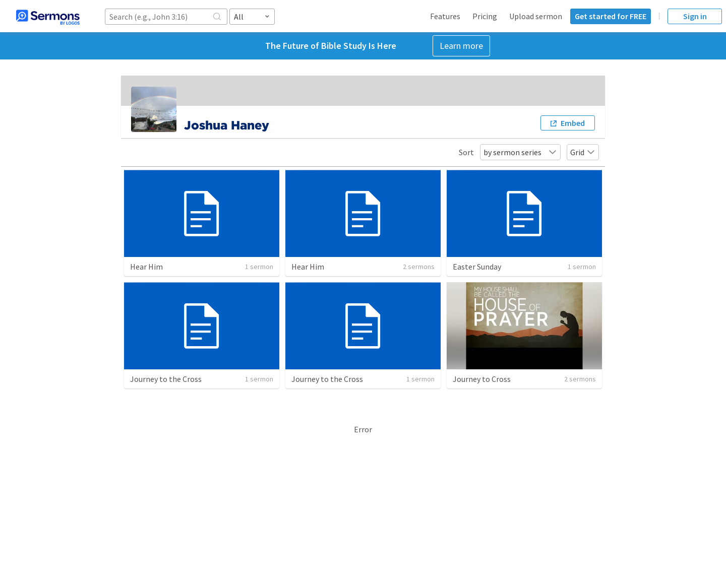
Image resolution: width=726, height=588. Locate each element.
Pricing (485, 16)
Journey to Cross (482, 379)
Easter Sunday (477, 267)
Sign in (695, 16)
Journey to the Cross (166, 379)
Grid (583, 152)
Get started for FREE (611, 16)
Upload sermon (536, 16)
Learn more (461, 46)
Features (445, 16)
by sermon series (520, 152)
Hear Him (146, 267)
